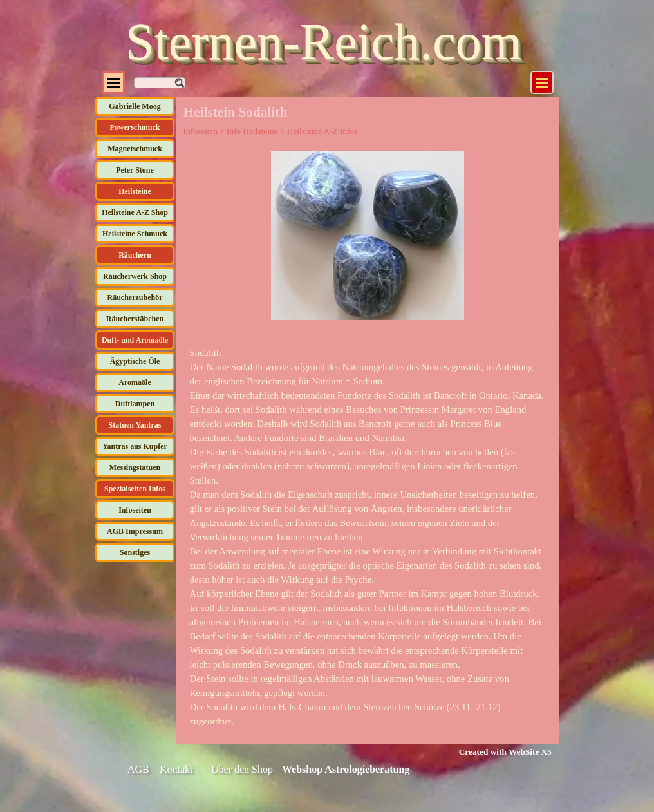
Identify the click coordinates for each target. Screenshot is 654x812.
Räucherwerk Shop (135, 276)
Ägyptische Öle (135, 361)
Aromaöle (135, 382)
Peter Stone (135, 170)
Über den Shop (242, 769)
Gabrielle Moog (135, 106)
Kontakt (176, 769)
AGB (138, 769)
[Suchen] (160, 83)
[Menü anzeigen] (542, 82)
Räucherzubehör (135, 297)
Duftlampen (135, 404)
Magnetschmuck (135, 149)
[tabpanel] (368, 537)
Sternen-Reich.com (323, 42)
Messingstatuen (135, 467)
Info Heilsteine (252, 131)
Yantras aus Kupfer (135, 446)
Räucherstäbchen (135, 319)
